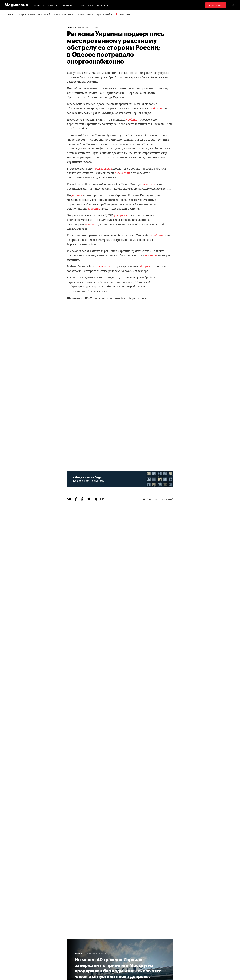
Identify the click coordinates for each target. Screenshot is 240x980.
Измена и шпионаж (64, 14)
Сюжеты (53, 5)
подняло (151, 256)
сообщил (132, 120)
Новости (39, 5)
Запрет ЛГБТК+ (27, 14)
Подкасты (103, 5)
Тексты (80, 5)
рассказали (122, 173)
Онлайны (67, 5)
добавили (92, 224)
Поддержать (216, 5)
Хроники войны (105, 14)
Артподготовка (85, 14)
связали (105, 267)
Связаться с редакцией (158, 499)
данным (77, 195)
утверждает (122, 215)
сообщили (95, 209)
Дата (90, 5)
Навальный (44, 14)
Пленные (10, 14)
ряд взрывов (104, 169)
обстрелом (146, 267)
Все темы (125, 14)
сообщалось (157, 109)
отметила (149, 184)
